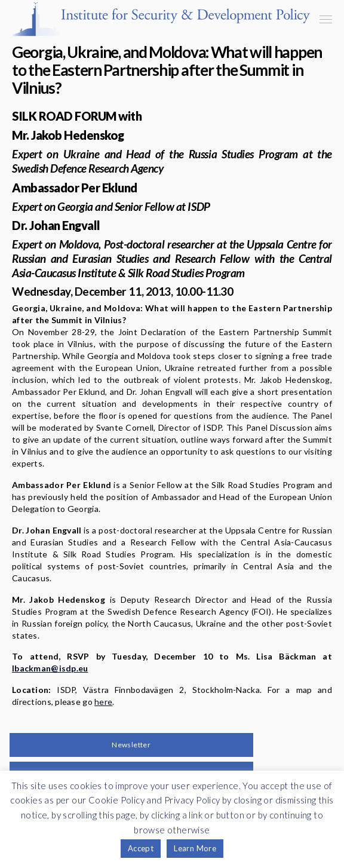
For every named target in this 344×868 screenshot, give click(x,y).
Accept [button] (141, 848)
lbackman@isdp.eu (50, 668)
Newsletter (131, 745)
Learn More (195, 848)
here (103, 702)
